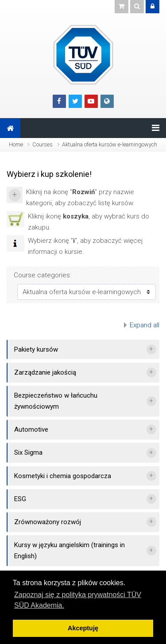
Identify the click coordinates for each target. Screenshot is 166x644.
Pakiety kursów (36, 349)
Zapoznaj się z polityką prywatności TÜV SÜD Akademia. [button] (78, 600)
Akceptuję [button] (83, 628)
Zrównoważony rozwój (48, 522)
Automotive (31, 429)
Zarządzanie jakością (45, 372)
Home (16, 144)
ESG (20, 499)
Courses (42, 144)
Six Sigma (28, 452)
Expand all (145, 325)
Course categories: (42, 275)
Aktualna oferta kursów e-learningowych (110, 144)
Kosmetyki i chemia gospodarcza (63, 476)
